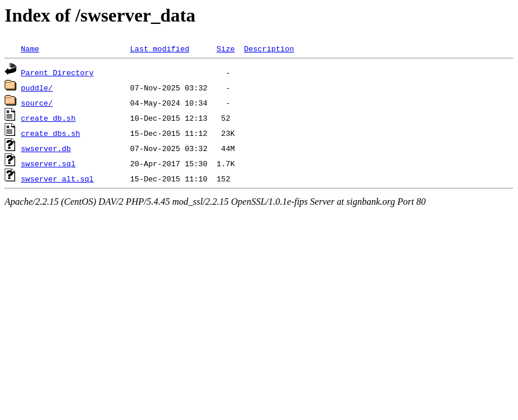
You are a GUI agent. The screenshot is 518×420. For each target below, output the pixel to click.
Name (30, 48)
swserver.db (46, 148)
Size (225, 48)
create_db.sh (48, 118)
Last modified (160, 48)
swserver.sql (48, 163)
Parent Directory (57, 72)
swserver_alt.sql (57, 178)
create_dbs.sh (50, 133)
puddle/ (37, 87)
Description (269, 48)
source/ (37, 103)
